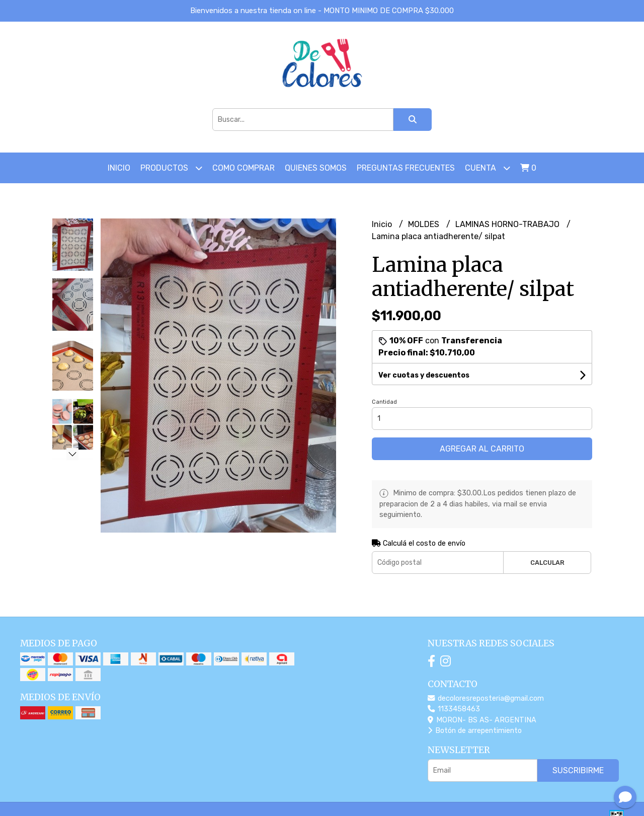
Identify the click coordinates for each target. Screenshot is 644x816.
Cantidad (384, 402)
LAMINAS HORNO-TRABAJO (508, 224)
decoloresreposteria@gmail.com (486, 698)
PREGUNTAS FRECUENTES (406, 168)
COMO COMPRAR (244, 168)
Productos (171, 168)
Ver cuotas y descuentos (424, 375)
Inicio (119, 168)
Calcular (547, 563)
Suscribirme (578, 770)
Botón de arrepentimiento (475, 731)
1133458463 (454, 709)
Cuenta (488, 168)
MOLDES (425, 224)
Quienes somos (316, 168)
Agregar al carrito (482, 449)
